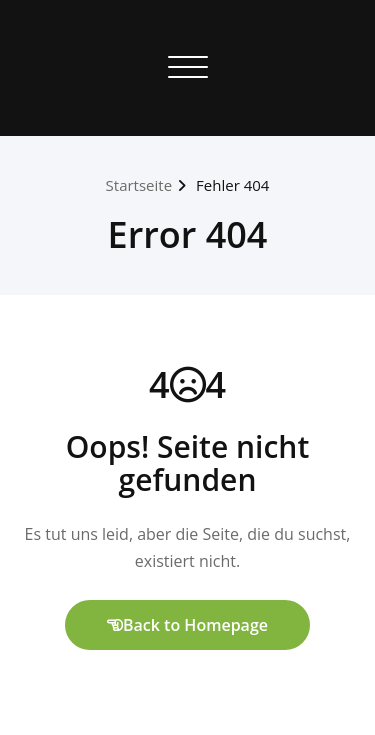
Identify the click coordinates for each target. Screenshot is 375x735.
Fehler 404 (232, 185)
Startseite (139, 185)
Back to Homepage (187, 625)
